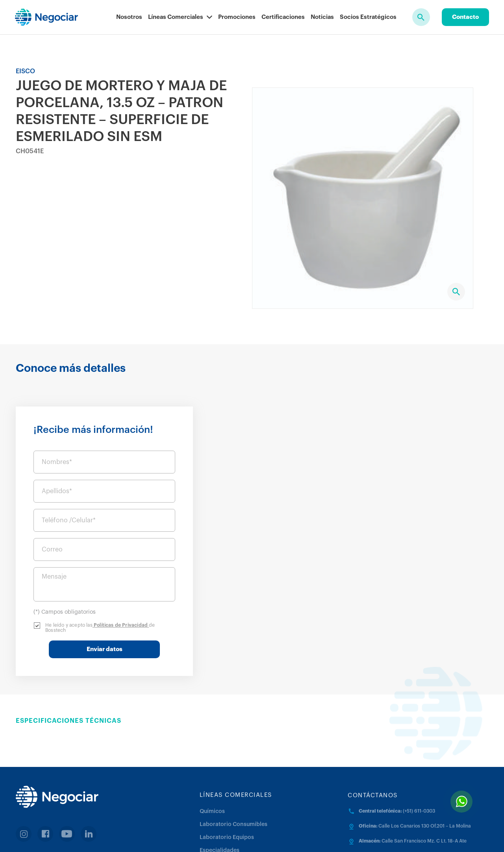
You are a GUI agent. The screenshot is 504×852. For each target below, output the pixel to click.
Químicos (212, 750)
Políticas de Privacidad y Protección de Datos (156, 836)
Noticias (322, 17)
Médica (209, 802)
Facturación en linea (56, 804)
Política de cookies (312, 836)
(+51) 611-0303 (419, 750)
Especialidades (220, 789)
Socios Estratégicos (368, 17)
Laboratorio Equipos (227, 776)
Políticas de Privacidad (416, 564)
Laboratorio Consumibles (233, 763)
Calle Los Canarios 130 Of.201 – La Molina (425, 765)
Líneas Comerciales (180, 17)
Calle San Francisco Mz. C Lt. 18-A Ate (424, 780)
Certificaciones (283, 17)
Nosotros (129, 17)
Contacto (465, 17)
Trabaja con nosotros (372, 836)
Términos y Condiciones (249, 836)
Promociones (237, 17)
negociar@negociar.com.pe (390, 795)
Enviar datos (400, 588)
